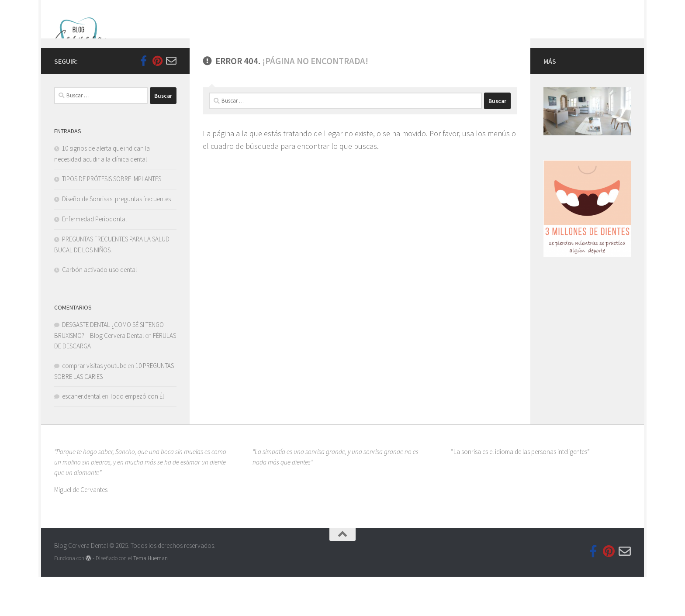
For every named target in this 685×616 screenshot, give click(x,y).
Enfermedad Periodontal (94, 258)
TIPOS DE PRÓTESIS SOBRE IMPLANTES (112, 218)
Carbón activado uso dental (99, 309)
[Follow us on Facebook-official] (143, 100)
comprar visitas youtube (94, 405)
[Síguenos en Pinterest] (157, 100)
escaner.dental (81, 435)
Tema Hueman (150, 597)
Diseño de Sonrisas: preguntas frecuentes (116, 238)
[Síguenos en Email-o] (171, 100)
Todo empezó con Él (137, 435)
